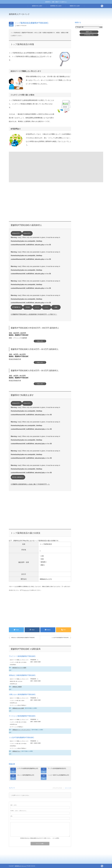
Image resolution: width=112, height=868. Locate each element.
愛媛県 (18, 26)
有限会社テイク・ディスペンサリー (21, 730)
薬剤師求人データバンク (19, 14)
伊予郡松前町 (23, 26)
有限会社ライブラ (36, 56)
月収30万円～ (27, 233)
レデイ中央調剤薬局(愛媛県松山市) (28, 768)
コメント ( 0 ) (68, 788)
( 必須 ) (14, 805)
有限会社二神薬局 (17, 687)
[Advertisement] (71, 15)
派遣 (56, 307)
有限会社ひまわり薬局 (18, 708)
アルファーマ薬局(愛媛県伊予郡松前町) (22, 656)
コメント (26, 590)
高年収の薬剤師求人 (18, 477)
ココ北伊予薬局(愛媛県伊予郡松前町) (60, 638)
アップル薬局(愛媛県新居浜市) (57, 768)
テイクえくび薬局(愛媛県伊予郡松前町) (22, 716)
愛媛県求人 (89, 32)
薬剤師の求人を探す (37, 6)
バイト (46, 307)
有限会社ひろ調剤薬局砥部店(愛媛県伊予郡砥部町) (23, 638)
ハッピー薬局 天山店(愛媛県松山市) (58, 775)
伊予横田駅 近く (17, 307)
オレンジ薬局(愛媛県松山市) (26, 775)
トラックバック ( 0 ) (57, 788)
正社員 (28, 307)
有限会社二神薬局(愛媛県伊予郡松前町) (22, 675)
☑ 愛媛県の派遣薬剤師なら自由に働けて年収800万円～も (30, 484)
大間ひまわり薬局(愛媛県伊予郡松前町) (22, 694)
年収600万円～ (16, 233)
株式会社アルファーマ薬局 (19, 668)
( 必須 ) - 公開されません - (19, 811)
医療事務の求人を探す (56, 6)
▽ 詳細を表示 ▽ (40, 341)
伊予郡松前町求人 (89, 35)
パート (37, 307)
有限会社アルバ (16, 751)
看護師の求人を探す (75, 6)
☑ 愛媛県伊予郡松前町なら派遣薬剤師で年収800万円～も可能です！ (34, 314)
